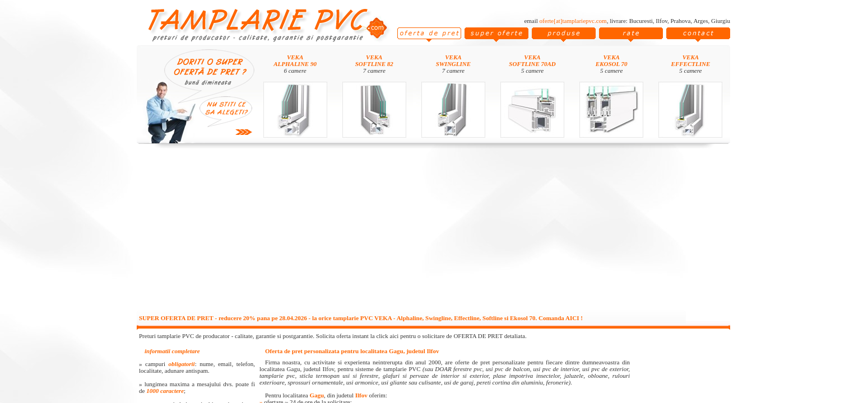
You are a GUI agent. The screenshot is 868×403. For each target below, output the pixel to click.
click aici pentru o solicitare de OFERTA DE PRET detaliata (451, 336)
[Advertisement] (434, 231)
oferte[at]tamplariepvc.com (573, 21)
